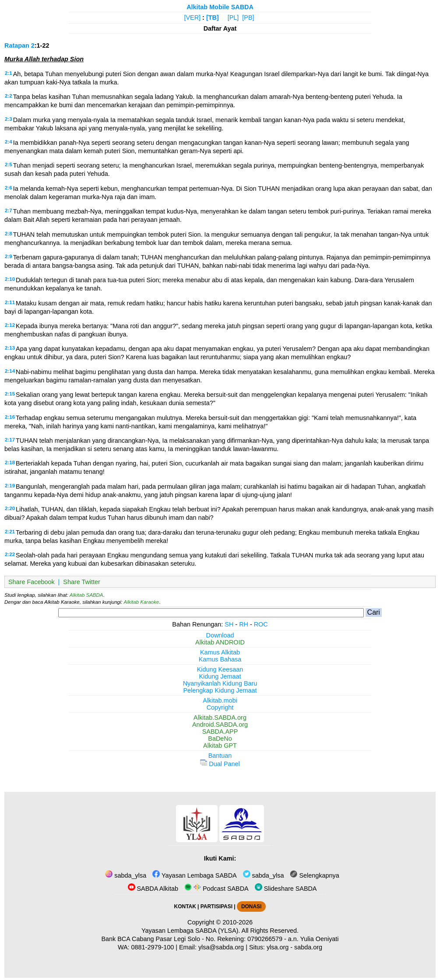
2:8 (9, 234)
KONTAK (185, 906)
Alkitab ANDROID (220, 642)
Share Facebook (32, 582)
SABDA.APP (220, 731)
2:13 (10, 348)
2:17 (10, 440)
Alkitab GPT (220, 745)
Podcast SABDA (216, 889)
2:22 (10, 554)
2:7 (9, 210)
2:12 (10, 325)
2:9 (9, 256)
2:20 (10, 508)
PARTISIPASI (216, 906)
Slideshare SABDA (286, 889)
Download (220, 635)
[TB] (213, 17)
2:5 (9, 164)
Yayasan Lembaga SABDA (194, 875)
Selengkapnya (314, 875)
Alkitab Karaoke (142, 602)
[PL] (233, 17)
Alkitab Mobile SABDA (220, 7)
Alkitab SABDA (86, 595)
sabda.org (308, 947)
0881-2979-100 (153, 947)
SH (229, 624)
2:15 (10, 394)
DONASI (251, 906)
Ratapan (17, 45)
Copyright (220, 707)
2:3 (9, 119)
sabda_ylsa (126, 875)
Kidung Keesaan (220, 669)
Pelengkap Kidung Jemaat (220, 690)
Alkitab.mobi (220, 700)
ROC (261, 624)
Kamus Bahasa (220, 659)
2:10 (10, 279)
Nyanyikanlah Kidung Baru (220, 683)
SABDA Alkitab (153, 889)
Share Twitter (82, 582)
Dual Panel (220, 764)
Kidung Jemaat (220, 676)
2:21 (10, 532)
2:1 (9, 73)
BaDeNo (220, 738)
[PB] (248, 17)
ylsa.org (278, 947)
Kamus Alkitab (220, 652)
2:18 (10, 462)
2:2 (9, 96)
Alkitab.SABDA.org (220, 717)
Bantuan (220, 756)
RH (244, 624)
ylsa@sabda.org (221, 947)
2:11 (10, 302)
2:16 (10, 417)
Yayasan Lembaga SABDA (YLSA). (191, 931)
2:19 (10, 486)
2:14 (10, 371)
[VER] (193, 17)
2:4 (9, 142)
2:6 (9, 188)
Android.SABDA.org (220, 724)
